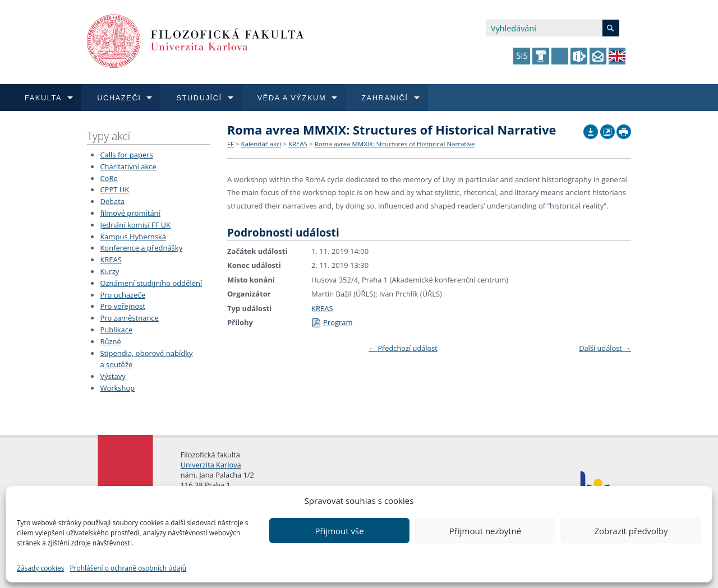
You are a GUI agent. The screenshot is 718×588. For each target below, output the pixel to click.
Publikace (116, 330)
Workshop (117, 388)
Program (332, 322)
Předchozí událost (403, 348)
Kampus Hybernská (133, 237)
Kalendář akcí (261, 144)
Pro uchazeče (123, 295)
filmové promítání (130, 213)
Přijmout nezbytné (485, 531)
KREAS (111, 260)
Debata (112, 201)
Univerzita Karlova (211, 465)
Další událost (605, 348)
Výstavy (112, 376)
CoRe (109, 178)
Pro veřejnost (123, 306)
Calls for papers (126, 155)
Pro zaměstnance (129, 318)
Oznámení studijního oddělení (151, 283)
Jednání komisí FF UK (135, 225)
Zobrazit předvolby (631, 531)
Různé (110, 341)
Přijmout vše (339, 531)
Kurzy (109, 271)
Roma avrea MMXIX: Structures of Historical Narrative (395, 144)
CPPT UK (114, 189)
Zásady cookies (40, 568)
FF (231, 144)
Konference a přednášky (141, 248)
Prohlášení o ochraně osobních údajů (128, 568)
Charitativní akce (128, 166)
